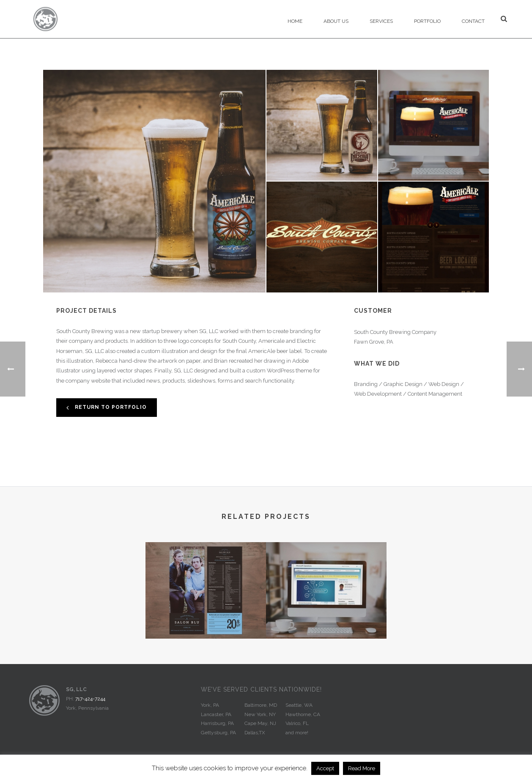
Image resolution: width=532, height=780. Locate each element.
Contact (473, 21)
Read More (362, 768)
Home (295, 21)
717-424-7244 (90, 699)
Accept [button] (325, 768)
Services (381, 21)
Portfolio (427, 21)
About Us (336, 21)
